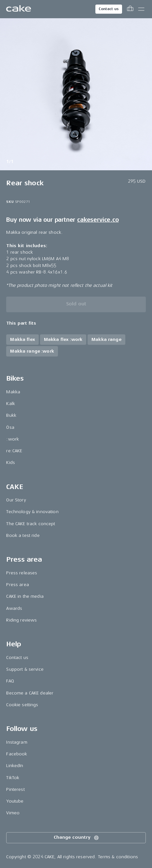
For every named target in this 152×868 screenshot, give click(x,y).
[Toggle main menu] (141, 9)
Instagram (17, 742)
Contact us (109, 9)
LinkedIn (15, 766)
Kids (11, 462)
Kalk (11, 404)
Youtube (15, 801)
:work (13, 439)
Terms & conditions (118, 857)
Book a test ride (23, 535)
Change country (76, 838)
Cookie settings (22, 705)
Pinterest (15, 789)
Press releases (22, 573)
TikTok (13, 778)
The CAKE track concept (31, 524)
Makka (13, 392)
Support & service (25, 669)
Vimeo (13, 813)
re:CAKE (14, 451)
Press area (17, 585)
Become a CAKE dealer (30, 693)
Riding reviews (21, 620)
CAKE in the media (25, 596)
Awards (14, 608)
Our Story (16, 500)
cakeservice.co (98, 220)
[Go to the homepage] (19, 9)
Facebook (17, 754)
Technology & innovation (32, 512)
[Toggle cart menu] (130, 9)
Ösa (10, 427)
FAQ (10, 681)
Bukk (11, 415)
